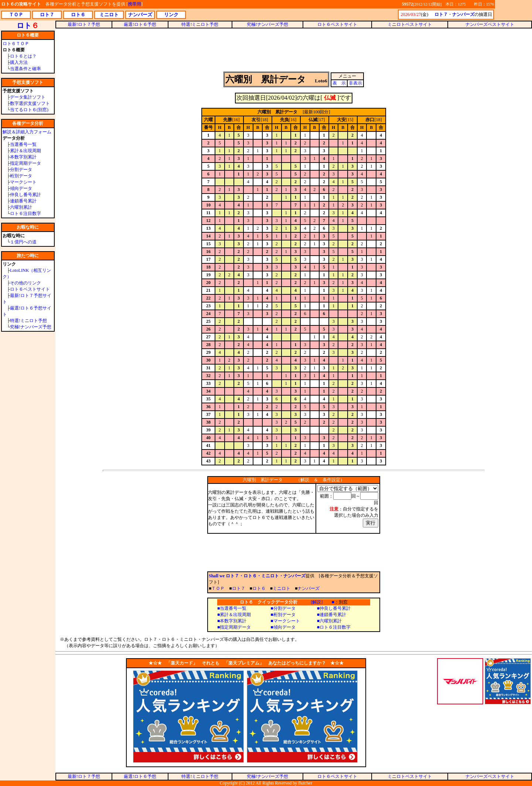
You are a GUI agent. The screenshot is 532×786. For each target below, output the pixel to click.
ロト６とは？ (23, 56)
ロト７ (239, 588)
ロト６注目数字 (25, 213)
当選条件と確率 (25, 69)
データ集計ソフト (28, 97)
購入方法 (19, 62)
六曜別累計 (21, 207)
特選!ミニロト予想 (28, 321)
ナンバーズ (308, 588)
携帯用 (134, 4)
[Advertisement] (294, 49)
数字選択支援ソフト (30, 103)
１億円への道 (23, 242)
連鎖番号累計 (23, 201)
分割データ (21, 170)
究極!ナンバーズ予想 (31, 327)
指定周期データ (25, 163)
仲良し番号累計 (25, 195)
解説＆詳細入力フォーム (27, 132)
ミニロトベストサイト (410, 24)
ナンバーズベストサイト (490, 24)
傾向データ (21, 188)
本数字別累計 (23, 157)
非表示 (355, 83)
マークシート (23, 182)
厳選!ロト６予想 (140, 24)
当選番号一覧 (23, 144)
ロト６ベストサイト (30, 289)
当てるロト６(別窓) (29, 110)
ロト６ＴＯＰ (16, 44)
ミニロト (282, 588)
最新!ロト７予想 (84, 24)
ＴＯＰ (218, 588)
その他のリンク (25, 283)
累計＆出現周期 (25, 151)
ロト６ (259, 588)
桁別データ (21, 176)
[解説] (317, 602)
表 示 (339, 83)
